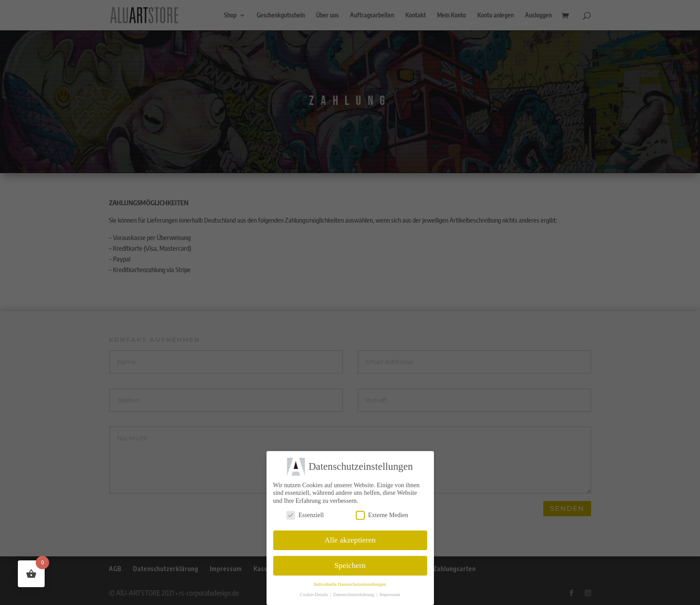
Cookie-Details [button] (314, 595)
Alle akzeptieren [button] (350, 540)
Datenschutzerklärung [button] (354, 595)
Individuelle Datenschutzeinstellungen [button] (350, 584)
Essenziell (305, 515)
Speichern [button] (350, 565)
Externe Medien (382, 515)
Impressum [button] (390, 595)
